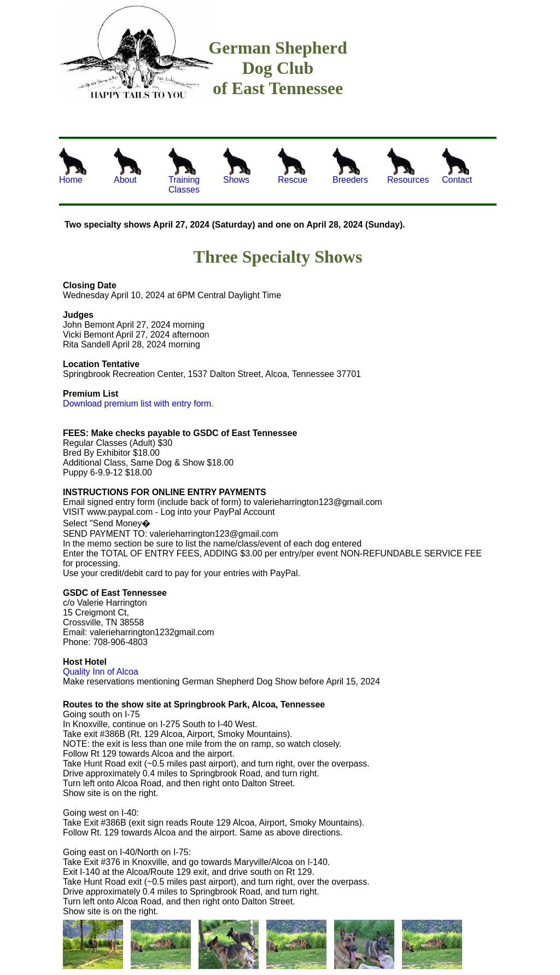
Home (73, 166)
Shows (237, 166)
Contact (457, 166)
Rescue (293, 166)
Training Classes (184, 171)
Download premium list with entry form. (138, 404)
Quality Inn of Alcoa (101, 672)
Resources (408, 166)
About (127, 166)
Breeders (350, 166)
